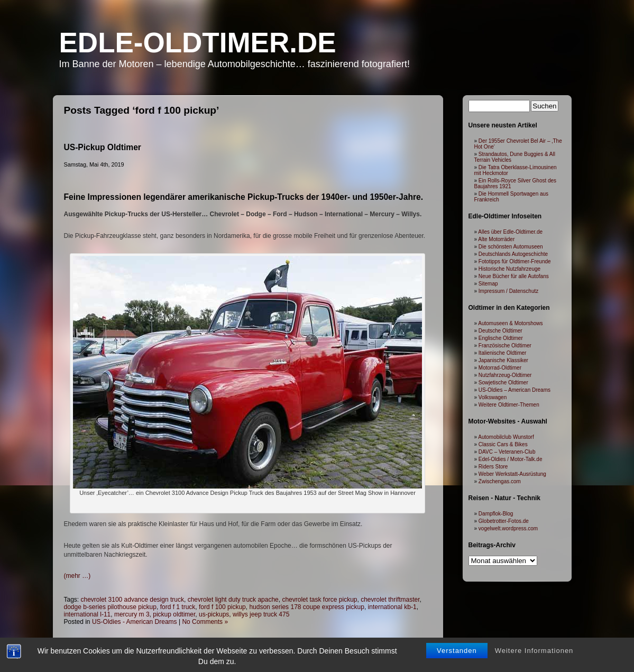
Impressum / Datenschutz (508, 291)
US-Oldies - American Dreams (135, 622)
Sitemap (488, 284)
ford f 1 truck (178, 607)
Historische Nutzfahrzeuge (509, 269)
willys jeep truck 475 (261, 614)
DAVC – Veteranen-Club (507, 452)
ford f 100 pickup (222, 607)
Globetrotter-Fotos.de (504, 521)
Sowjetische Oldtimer (503, 383)
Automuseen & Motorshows (510, 323)
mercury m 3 (132, 614)
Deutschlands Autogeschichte (513, 254)
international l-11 (88, 614)
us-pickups (214, 614)
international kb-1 (392, 607)
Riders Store (493, 467)
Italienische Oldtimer (503, 353)
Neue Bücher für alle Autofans (514, 276)
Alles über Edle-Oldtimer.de (510, 232)
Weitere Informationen (534, 651)
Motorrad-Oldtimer (500, 368)
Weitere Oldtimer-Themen (509, 405)
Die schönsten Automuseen (511, 247)
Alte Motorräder (496, 239)
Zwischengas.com (500, 481)
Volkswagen (493, 397)
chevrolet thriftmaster (390, 600)
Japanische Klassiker (503, 360)
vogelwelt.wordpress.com (508, 528)
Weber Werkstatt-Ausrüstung (512, 474)
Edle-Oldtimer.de (198, 43)
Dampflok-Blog (496, 514)
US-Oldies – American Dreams (514, 390)
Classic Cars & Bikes (503, 444)
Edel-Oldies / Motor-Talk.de (511, 459)
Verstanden (457, 651)
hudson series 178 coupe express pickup (306, 607)
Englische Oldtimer (501, 338)
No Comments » (205, 622)
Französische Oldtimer (505, 346)
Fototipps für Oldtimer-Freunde (515, 261)
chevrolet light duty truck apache (233, 600)
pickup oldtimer (174, 614)
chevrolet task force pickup (319, 600)
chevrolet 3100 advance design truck (132, 600)
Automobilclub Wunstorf (506, 437)
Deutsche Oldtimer (500, 331)
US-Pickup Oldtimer (103, 147)
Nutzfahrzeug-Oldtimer (505, 375)
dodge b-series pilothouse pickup (110, 607)
